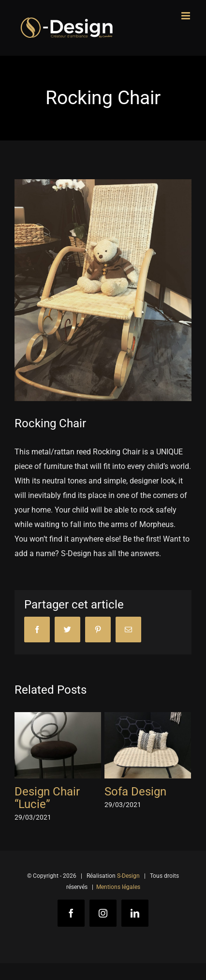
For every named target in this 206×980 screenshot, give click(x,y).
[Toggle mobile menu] (186, 16)
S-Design (128, 876)
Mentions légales (118, 887)
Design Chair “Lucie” (47, 798)
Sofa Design (135, 792)
